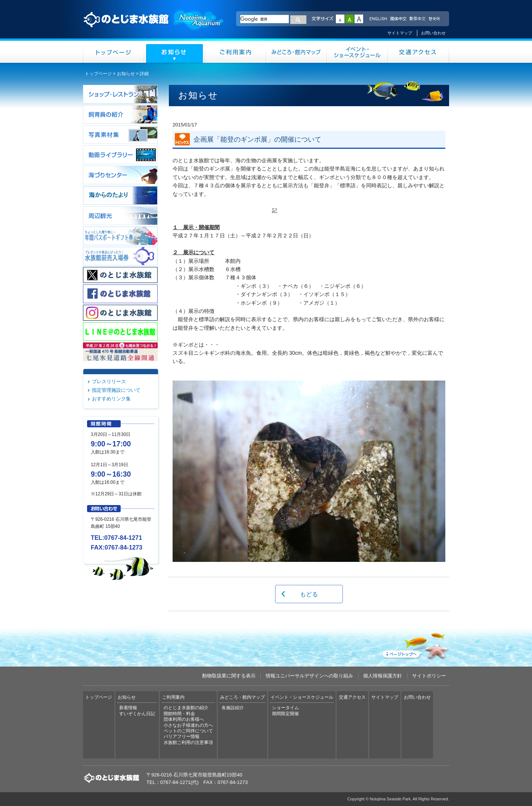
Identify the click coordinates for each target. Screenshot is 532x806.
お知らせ (175, 52)
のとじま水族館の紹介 (186, 708)
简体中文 (398, 19)
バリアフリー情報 (182, 736)
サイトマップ (400, 33)
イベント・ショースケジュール (357, 52)
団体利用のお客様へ (184, 719)
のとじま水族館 (154, 27)
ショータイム (285, 708)
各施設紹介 (233, 708)
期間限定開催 (285, 714)
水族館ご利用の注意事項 (188, 742)
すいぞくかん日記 (137, 714)
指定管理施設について (116, 390)
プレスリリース (109, 382)
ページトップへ (415, 645)
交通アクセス (418, 52)
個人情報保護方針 (383, 676)
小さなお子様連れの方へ (188, 725)
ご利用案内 (236, 52)
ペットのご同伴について (188, 731)
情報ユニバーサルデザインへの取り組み (309, 676)
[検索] (265, 19)
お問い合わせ (433, 33)
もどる (309, 594)
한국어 (435, 19)
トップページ (114, 52)
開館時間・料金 (179, 714)
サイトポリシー (429, 676)
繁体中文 (417, 19)
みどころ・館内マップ (296, 52)
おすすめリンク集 (111, 399)
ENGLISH (378, 19)
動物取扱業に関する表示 (229, 676)
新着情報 (128, 708)
